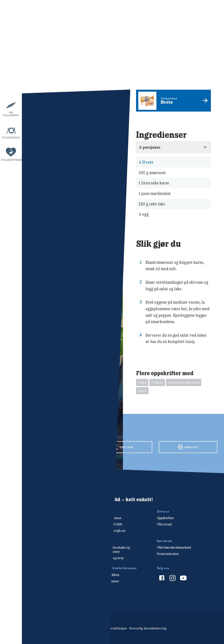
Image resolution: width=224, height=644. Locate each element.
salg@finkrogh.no (112, 531)
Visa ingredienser (164, 11)
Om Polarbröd (11, 114)
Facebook (58, 447)
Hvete (146, 162)
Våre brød (11, 68)
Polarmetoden (168, 554)
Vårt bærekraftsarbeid (174, 547)
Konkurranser (108, 581)
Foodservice (11, 138)
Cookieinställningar (113, 628)
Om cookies (88, 628)
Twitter (123, 447)
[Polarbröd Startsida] (42, 508)
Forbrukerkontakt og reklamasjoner (114, 549)
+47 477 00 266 (110, 524)
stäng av (210, 222)
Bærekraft (11, 90)
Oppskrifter (11, 45)
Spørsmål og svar (111, 558)
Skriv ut (188, 447)
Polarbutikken (11, 160)
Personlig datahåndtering (148, 628)
